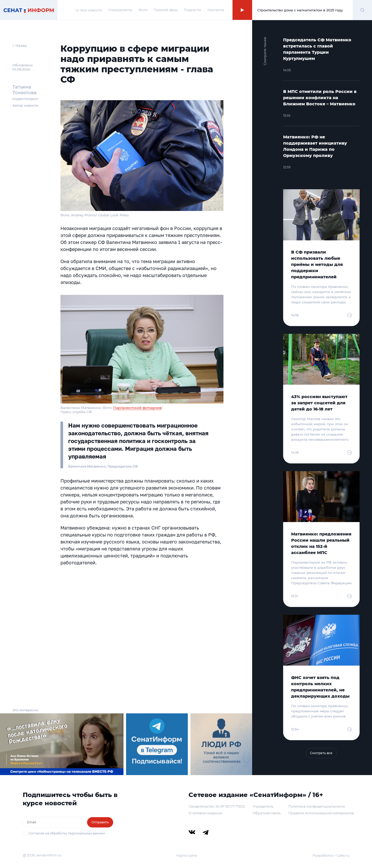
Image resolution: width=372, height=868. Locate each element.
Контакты (216, 10)
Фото (143, 10)
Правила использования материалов (321, 813)
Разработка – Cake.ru (331, 855)
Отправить (100, 822)
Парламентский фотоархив (137, 408)
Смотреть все (321, 753)
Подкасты (192, 10)
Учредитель (263, 806)
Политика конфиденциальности (317, 806)
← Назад (20, 45)
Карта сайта (187, 855)
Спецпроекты (120, 10)
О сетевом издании (206, 813)
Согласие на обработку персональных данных (67, 833)
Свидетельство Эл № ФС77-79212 (217, 806)
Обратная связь (267, 813)
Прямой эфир (166, 10)
